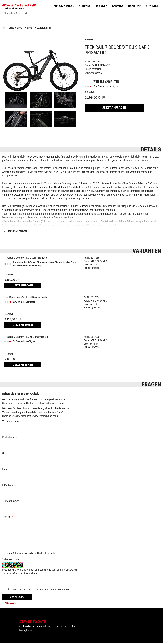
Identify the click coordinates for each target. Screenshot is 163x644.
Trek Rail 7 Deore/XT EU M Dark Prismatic (26, 299)
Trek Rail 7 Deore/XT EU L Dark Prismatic (26, 259)
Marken (101, 7)
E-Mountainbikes (43, 30)
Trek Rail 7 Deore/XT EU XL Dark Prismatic (26, 338)
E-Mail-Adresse (10, 487)
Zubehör (84, 7)
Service (117, 7)
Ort (4, 455)
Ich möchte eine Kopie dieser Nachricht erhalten (31, 555)
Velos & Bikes (63, 7)
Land (5, 471)
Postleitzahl (8, 439)
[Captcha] (41, 583)
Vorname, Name (11, 423)
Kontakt (151, 7)
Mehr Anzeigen (17, 233)
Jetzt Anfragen (114, 109)
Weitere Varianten (106, 83)
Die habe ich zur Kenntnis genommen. (38, 591)
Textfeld (6, 518)
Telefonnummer (10, 502)
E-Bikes (28, 30)
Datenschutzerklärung (22, 591)
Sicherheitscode (10, 561)
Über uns (134, 7)
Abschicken (17, 599)
